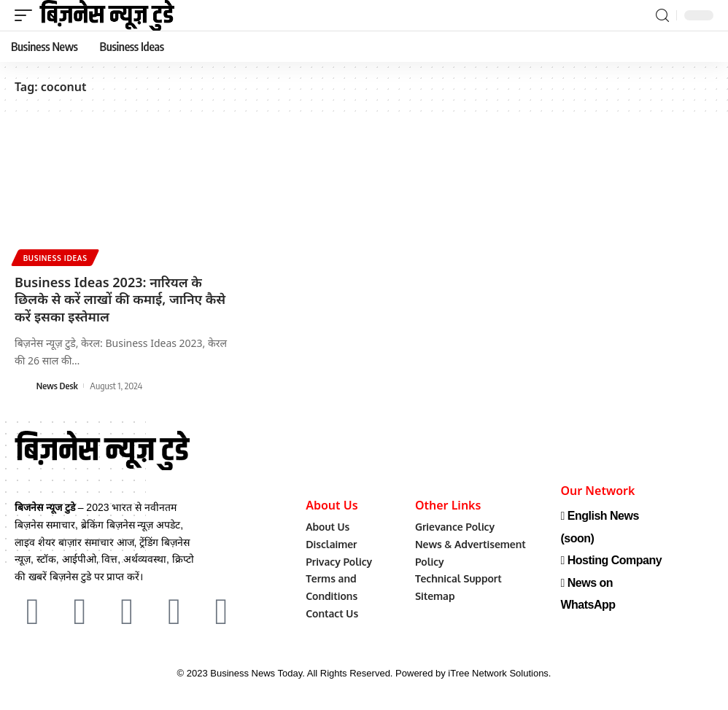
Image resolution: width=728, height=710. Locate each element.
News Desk (58, 386)
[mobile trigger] (27, 15)
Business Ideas (55, 258)
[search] (662, 16)
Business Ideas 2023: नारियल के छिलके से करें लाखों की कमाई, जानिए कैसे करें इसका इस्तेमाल (120, 299)
